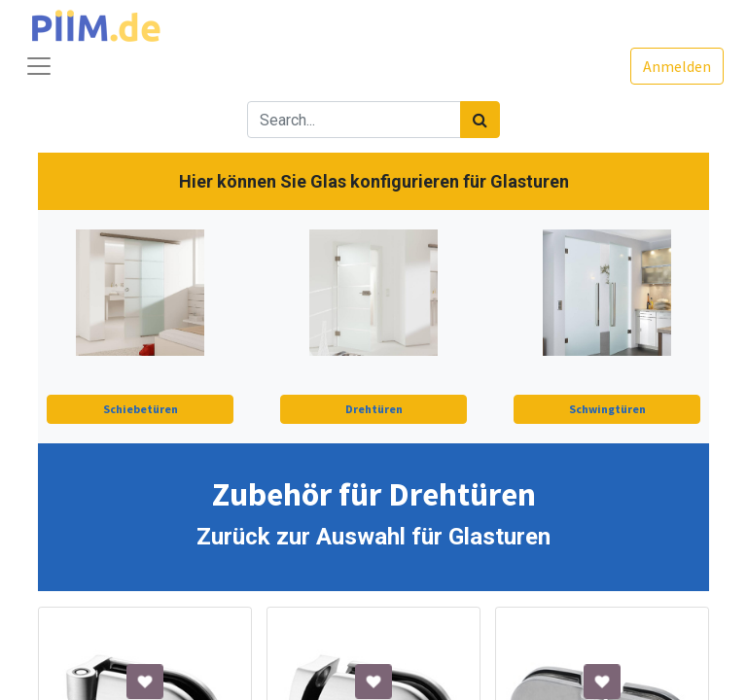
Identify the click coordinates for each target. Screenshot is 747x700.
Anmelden (677, 66)
